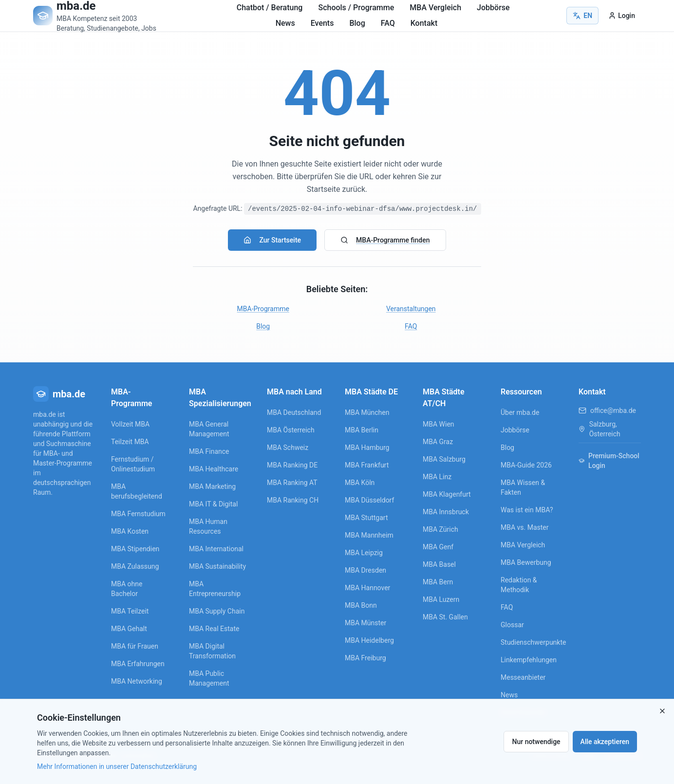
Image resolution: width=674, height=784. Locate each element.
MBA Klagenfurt (447, 494)
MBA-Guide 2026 (526, 465)
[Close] (662, 711)
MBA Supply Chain (217, 611)
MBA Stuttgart (366, 518)
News (285, 23)
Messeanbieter (523, 677)
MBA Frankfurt (367, 465)
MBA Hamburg (367, 448)
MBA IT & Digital (213, 504)
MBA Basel (439, 564)
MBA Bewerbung (526, 562)
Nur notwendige (536, 742)
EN (582, 16)
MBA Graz (438, 442)
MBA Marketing (212, 486)
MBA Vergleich (435, 8)
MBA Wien (439, 424)
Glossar (512, 625)
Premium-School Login (609, 461)
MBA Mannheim (369, 535)
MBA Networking (137, 681)
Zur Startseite (272, 240)
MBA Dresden (365, 570)
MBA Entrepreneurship (215, 589)
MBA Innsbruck (446, 512)
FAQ (388, 23)
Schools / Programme (356, 8)
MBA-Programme (263, 309)
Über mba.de (520, 412)
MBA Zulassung (135, 566)
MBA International (216, 549)
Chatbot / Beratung (270, 8)
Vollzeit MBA (130, 424)
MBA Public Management (209, 678)
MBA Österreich (291, 430)
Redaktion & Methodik (519, 585)
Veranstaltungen (411, 309)
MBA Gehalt (129, 629)
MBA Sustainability (217, 566)
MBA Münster (365, 623)
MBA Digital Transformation (212, 651)
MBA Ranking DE (292, 465)
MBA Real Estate (214, 629)
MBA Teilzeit (130, 611)
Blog (357, 23)
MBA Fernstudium (138, 514)
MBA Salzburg (444, 459)
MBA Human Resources (208, 526)
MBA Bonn (361, 605)
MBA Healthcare (214, 469)
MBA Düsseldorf (369, 500)
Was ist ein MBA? (527, 510)
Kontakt (424, 23)
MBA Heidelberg (369, 640)
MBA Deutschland (294, 412)
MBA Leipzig (364, 553)
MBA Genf (438, 547)
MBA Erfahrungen (138, 664)
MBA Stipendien (135, 549)
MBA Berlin (362, 430)
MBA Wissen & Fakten (523, 487)
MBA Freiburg (365, 658)
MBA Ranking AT (292, 483)
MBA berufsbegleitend (137, 491)
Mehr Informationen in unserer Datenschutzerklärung (117, 766)
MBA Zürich (440, 529)
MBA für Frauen (135, 646)
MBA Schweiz (288, 448)
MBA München (367, 412)
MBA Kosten (130, 531)
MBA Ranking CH (293, 500)
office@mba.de (613, 411)
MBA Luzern (441, 599)
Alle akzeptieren (605, 742)
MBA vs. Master (525, 527)
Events (322, 23)
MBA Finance (209, 451)
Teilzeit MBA (130, 442)
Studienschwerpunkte (532, 642)
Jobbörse (493, 8)
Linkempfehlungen (529, 660)
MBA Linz (437, 477)
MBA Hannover (367, 588)
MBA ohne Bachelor (127, 589)
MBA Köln (360, 483)
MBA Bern (438, 582)
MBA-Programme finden (385, 240)
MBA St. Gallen (445, 617)
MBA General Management (209, 429)
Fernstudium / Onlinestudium (133, 464)
